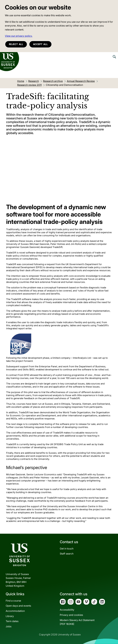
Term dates (12, 621)
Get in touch (67, 549)
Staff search (67, 554)
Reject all (16, 44)
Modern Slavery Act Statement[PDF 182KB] (77, 622)
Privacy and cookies (71, 615)
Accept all (40, 44)
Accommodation (15, 611)
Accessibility (67, 610)
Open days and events (18, 606)
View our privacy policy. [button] (19, 36)
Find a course (13, 601)
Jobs (9, 626)
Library (10, 616)
